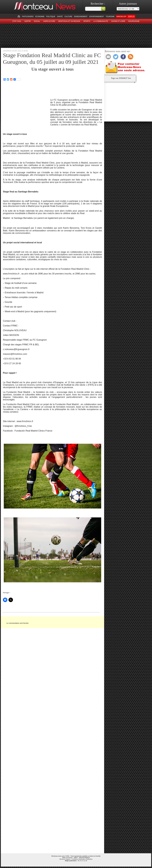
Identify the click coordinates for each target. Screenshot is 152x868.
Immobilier (121, 17)
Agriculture (49, 21)
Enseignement (81, 17)
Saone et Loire (118, 21)
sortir (27, 21)
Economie (40, 17)
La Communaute (101, 21)
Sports (87, 21)
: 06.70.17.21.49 (76, 861)
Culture (68, 17)
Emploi (131, 17)
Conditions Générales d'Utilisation (82, 859)
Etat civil (17, 21)
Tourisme (110, 17)
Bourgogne (134, 21)
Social (37, 21)
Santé (60, 17)
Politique (51, 17)
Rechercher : (98, 4)
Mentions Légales (65, 859)
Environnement (97, 17)
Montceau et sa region (69, 21)
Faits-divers (28, 17)
